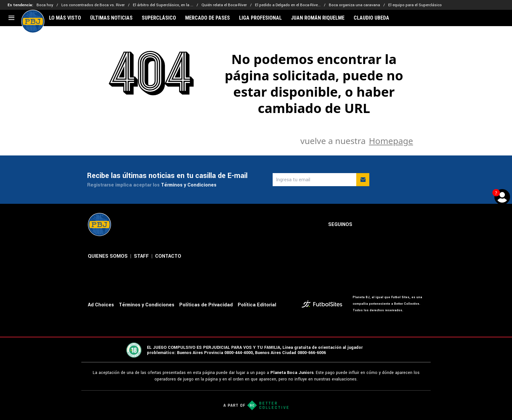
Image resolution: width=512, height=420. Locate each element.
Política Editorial (257, 305)
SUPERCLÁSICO (159, 18)
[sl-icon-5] (420, 225)
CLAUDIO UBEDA (371, 18)
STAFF (141, 256)
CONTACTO (168, 256)
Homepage (391, 141)
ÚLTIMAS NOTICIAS (111, 18)
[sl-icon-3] (392, 225)
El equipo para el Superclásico (415, 5)
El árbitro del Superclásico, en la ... (163, 5)
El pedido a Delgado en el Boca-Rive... (288, 5)
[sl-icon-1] (363, 225)
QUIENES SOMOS (108, 256)
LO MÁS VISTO (65, 18)
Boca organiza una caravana (354, 5)
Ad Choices (101, 305)
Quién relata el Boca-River (224, 5)
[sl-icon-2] (377, 225)
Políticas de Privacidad (206, 305)
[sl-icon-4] (406, 225)
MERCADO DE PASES (208, 18)
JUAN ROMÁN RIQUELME (318, 18)
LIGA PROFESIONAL (260, 18)
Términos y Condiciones (189, 185)
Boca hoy (45, 5)
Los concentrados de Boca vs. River (93, 5)
